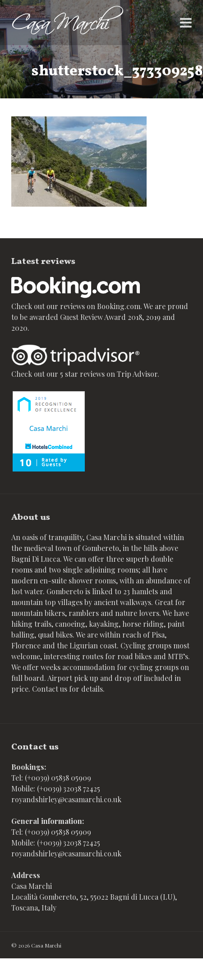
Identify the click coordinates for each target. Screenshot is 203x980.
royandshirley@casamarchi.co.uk (66, 799)
